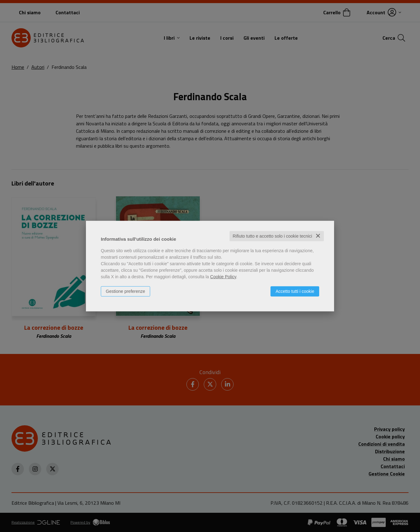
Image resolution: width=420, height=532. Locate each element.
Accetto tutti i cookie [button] (295, 291)
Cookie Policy (223, 277)
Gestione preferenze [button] (125, 291)
